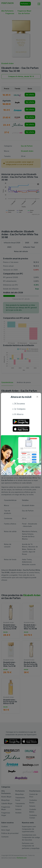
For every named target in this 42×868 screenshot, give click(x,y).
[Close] (37, 397)
